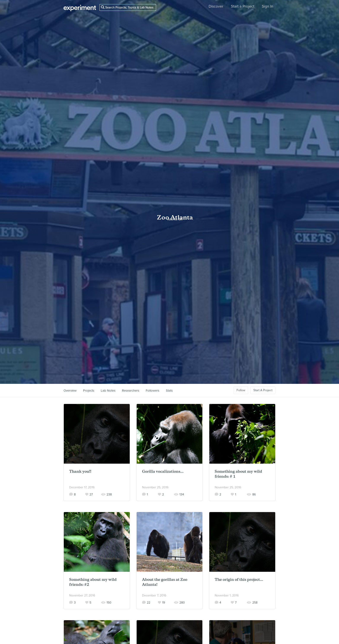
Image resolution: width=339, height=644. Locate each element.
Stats (169, 391)
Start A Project (263, 390)
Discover (216, 6)
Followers (153, 391)
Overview (70, 391)
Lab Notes (108, 391)
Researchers (131, 391)
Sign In (268, 6)
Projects (89, 391)
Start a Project (243, 6)
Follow (241, 390)
